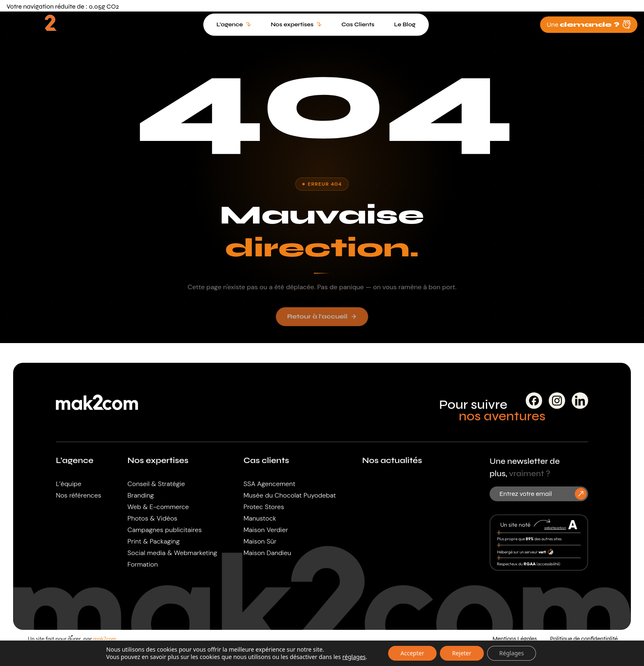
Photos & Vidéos (152, 518)
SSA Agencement (269, 484)
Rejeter (462, 653)
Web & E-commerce (158, 507)
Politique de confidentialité (584, 639)
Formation (143, 564)
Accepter (412, 653)
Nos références (78, 495)
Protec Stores (264, 507)
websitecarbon (555, 528)
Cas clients (266, 460)
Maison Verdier (266, 530)
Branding (140, 495)
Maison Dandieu (267, 553)
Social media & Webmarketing (172, 553)
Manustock (260, 518)
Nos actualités (392, 460)
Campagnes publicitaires (164, 530)
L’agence (75, 460)
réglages (354, 657)
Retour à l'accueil (322, 320)
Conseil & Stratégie (156, 484)
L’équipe (69, 484)
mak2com (105, 638)
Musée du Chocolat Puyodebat (290, 495)
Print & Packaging (153, 541)
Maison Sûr (260, 541)
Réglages (512, 653)
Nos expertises (158, 460)
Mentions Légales (515, 639)
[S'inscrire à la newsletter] (581, 494)
